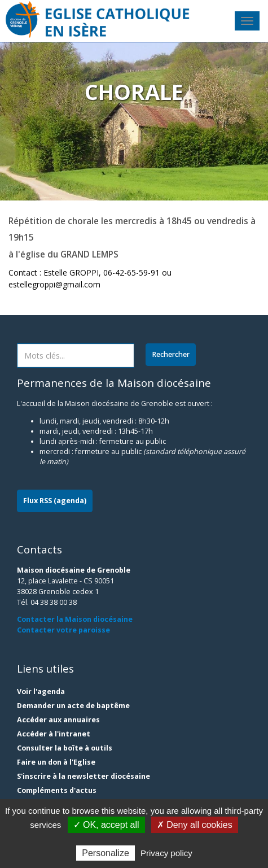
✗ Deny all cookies (195, 825)
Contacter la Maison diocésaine (75, 619)
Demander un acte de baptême (73, 706)
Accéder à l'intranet (54, 734)
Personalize (106, 853)
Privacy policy (166, 853)
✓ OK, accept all (106, 825)
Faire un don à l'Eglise (56, 762)
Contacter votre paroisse (63, 630)
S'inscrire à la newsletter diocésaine (84, 776)
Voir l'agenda (41, 692)
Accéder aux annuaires (58, 720)
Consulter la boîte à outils (65, 748)
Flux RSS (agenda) (55, 501)
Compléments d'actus (57, 790)
